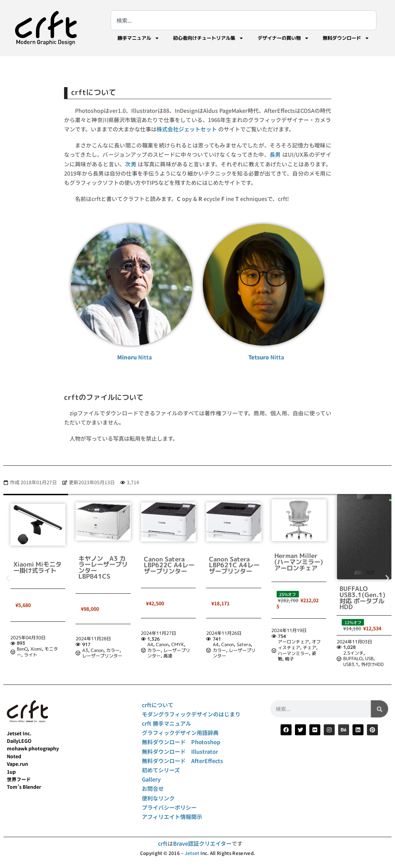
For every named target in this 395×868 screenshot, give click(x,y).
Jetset (192, 853)
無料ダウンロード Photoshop (181, 742)
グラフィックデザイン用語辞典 (180, 733)
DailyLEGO (19, 741)
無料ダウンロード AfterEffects (182, 761)
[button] (8, 578)
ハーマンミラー (359, 653)
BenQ (88, 649)
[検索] (380, 709)
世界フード (19, 779)
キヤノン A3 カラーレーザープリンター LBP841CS (169, 568)
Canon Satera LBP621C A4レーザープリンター (300, 565)
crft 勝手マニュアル (166, 723)
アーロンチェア (359, 642)
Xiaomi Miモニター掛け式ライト (103, 567)
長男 (275, 154)
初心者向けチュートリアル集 (208, 38)
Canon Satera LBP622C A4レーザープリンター (234, 565)
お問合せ (153, 788)
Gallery (151, 779)
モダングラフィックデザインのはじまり (191, 714)
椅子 (355, 659)
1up (11, 772)
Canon (162, 650)
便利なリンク (158, 798)
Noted (14, 756)
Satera (309, 644)
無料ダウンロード (346, 38)
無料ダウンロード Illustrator (180, 751)
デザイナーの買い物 (283, 38)
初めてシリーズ (161, 770)
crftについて (158, 705)
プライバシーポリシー (169, 807)
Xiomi (102, 649)
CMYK (243, 644)
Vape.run (17, 764)
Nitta (134, 357)
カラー (178, 650)
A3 (150, 650)
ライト (96, 655)
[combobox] (244, 20)
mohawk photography (33, 748)
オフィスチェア (365, 645)
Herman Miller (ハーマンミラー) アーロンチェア (364, 562)
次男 (131, 164)
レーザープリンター (167, 656)
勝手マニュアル (138, 38)
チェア (375, 647)
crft (163, 843)
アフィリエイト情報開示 (172, 817)
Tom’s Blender (24, 787)
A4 (216, 644)
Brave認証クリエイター (202, 843)
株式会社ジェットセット (187, 129)
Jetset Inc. (19, 733)
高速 (233, 656)
